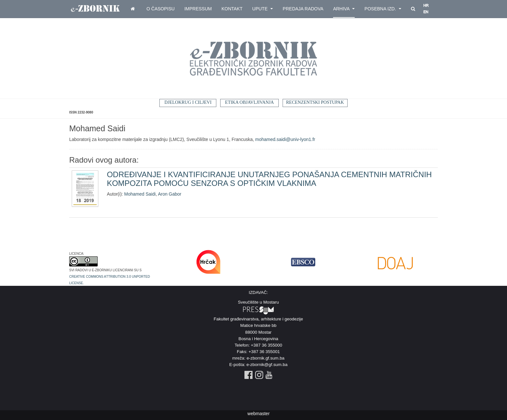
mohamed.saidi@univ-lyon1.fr (285, 139)
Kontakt (232, 9)
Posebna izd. (383, 9)
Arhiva (344, 9)
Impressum (198, 9)
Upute (263, 9)
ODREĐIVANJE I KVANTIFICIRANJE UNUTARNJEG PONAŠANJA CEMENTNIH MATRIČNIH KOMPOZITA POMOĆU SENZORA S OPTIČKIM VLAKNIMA (269, 179)
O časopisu (161, 9)
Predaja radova (303, 9)
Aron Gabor (169, 194)
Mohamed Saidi (140, 194)
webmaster (258, 414)
